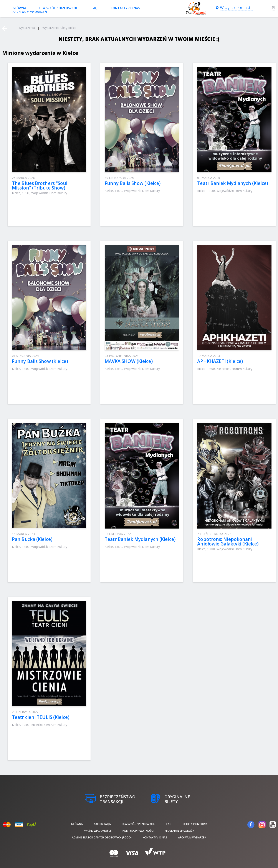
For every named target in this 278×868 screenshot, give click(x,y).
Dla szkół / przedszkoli (59, 8)
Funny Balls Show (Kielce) (133, 183)
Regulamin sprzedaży (179, 831)
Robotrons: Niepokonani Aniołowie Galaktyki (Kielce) (228, 541)
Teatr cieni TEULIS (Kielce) (41, 717)
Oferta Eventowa (195, 824)
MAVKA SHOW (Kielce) (129, 361)
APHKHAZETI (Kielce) (220, 361)
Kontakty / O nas (125, 8)
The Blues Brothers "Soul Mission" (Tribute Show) (40, 185)
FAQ (95, 8)
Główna (19, 8)
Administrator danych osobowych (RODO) (102, 837)
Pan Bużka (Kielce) (32, 539)
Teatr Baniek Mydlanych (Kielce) (233, 183)
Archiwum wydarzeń (30, 12)
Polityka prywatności (138, 831)
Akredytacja (102, 824)
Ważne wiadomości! (98, 831)
